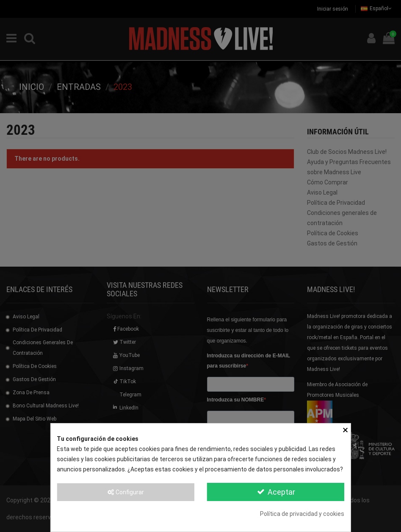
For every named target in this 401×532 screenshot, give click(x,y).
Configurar (125, 492)
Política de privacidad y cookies (302, 514)
